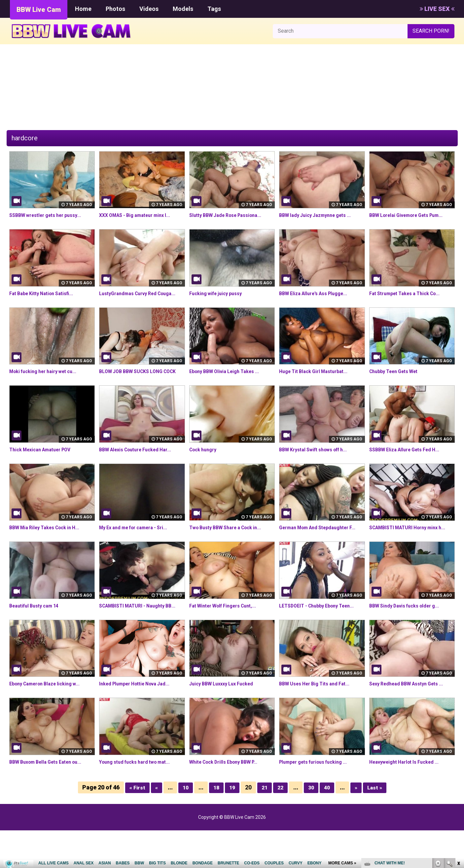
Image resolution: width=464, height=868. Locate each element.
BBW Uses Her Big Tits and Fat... (319, 722)
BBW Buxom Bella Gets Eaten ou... (51, 799)
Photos (115, 9)
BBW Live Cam (39, 10)
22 (281, 825)
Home (83, 9)
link (458, 765)
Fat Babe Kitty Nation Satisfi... (46, 301)
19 (232, 825)
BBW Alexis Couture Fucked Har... (141, 472)
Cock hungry (205, 472)
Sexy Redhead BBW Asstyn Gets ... (411, 722)
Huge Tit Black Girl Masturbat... (318, 386)
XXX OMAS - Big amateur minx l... (140, 215)
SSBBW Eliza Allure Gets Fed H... (409, 472)
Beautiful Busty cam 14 (38, 636)
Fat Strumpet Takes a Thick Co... (410, 301)
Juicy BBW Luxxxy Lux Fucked (226, 722)
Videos (149, 9)
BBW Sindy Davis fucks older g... (409, 636)
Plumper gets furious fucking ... (319, 799)
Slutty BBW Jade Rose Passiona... (231, 215)
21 (265, 825)
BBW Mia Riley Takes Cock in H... (49, 550)
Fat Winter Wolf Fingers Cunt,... (228, 636)
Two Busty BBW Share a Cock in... (231, 550)
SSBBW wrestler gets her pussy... (51, 215)
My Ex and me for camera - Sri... (139, 550)
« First (134, 825)
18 (215, 825)
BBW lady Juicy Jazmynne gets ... (320, 215)
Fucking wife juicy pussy (219, 301)
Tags (214, 9)
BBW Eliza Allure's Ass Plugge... (318, 301)
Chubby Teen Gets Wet (398, 386)
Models (183, 9)
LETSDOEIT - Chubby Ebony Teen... (322, 636)
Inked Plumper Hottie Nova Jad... (140, 722)
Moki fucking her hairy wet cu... (48, 386)
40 (329, 825)
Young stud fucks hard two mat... (140, 799)
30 (312, 825)
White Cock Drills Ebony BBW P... (229, 799)
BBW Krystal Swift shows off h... (319, 472)
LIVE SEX (437, 9)
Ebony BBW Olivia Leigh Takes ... (229, 386)
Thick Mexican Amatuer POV (45, 472)
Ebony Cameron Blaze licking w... (50, 722)
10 (184, 825)
